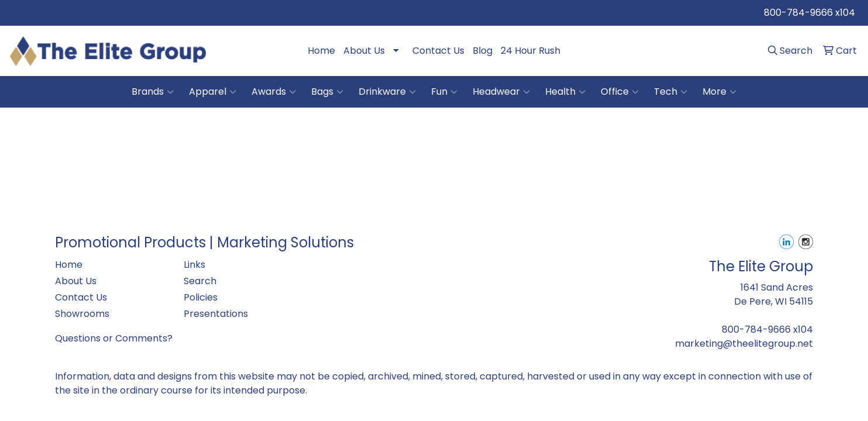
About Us (364, 51)
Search (200, 281)
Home (321, 51)
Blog (483, 51)
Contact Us (438, 51)
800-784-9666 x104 (810, 13)
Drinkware (387, 92)
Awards (274, 92)
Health (565, 92)
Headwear (501, 92)
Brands (153, 92)
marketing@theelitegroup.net (744, 344)
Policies (201, 297)
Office (620, 92)
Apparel (213, 92)
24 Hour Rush (531, 51)
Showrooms (82, 314)
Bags (327, 92)
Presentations (216, 314)
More (719, 92)
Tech (671, 92)
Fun (444, 92)
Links (194, 265)
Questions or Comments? (114, 338)
